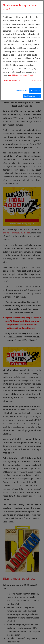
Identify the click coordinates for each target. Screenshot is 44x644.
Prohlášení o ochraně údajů (21, 75)
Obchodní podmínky (12, 81)
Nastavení (37, 81)
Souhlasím (35, 90)
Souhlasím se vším (32, 96)
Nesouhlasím (21, 90)
